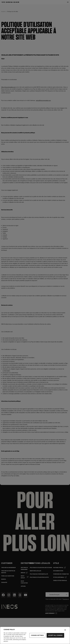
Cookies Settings (37, 636)
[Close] (65, 631)
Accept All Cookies (55, 636)
